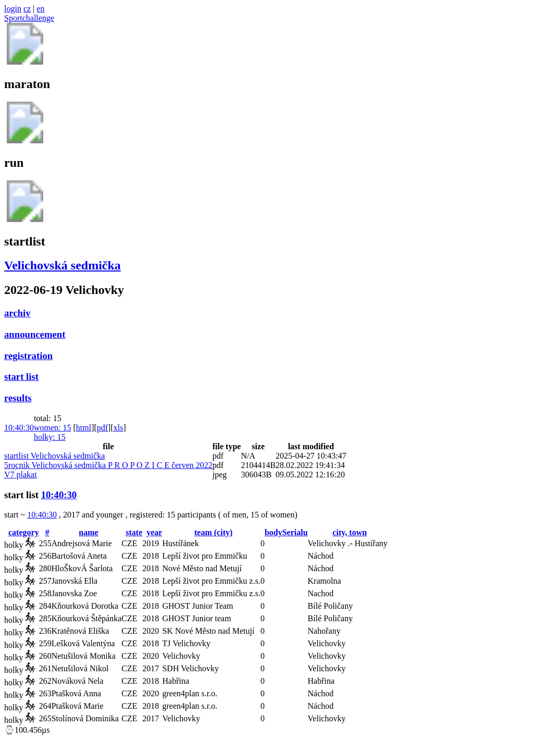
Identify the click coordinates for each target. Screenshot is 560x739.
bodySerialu (286, 532)
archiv (17, 313)
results (18, 398)
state (134, 532)
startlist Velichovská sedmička (54, 456)
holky (50, 437)
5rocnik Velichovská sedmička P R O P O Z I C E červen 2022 (108, 465)
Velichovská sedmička (63, 265)
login (13, 9)
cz (27, 9)
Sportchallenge (29, 18)
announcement (35, 334)
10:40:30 (19, 428)
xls (119, 428)
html (84, 428)
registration (28, 356)
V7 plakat (21, 475)
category (24, 532)
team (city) (213, 532)
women (53, 428)
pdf (102, 428)
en (40, 9)
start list (21, 377)
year (154, 532)
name (88, 532)
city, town (350, 532)
